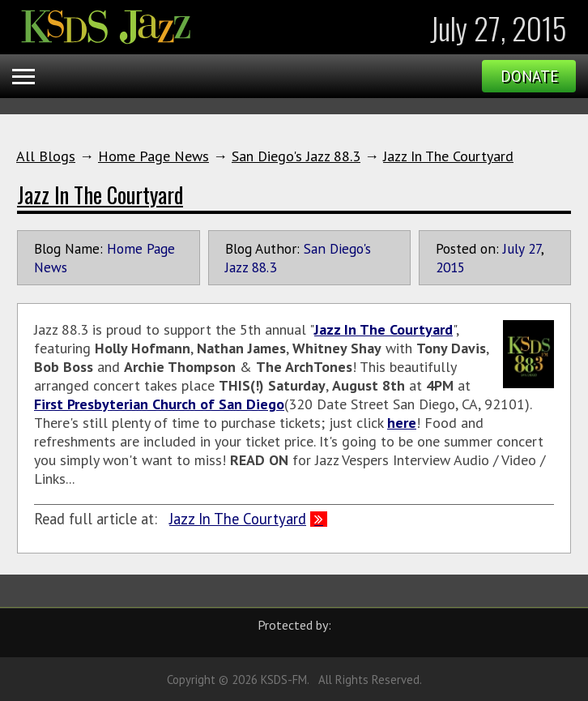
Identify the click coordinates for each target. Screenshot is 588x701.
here (402, 423)
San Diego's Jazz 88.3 (296, 156)
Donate (529, 76)
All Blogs (46, 156)
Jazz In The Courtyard (448, 156)
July (513, 248)
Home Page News (153, 156)
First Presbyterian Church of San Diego (159, 404)
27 (535, 248)
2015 (450, 267)
